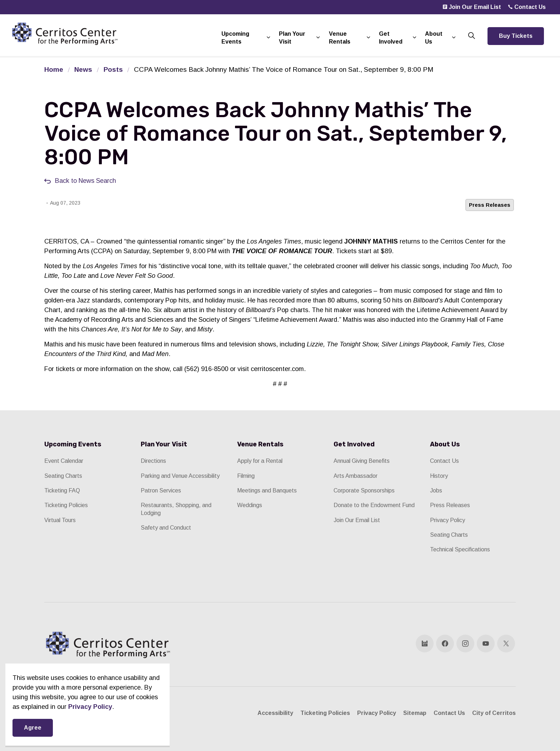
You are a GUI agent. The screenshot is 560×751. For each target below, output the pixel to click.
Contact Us (527, 7)
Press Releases (490, 205)
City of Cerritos (494, 713)
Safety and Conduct (166, 528)
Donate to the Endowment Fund (374, 505)
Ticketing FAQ (62, 490)
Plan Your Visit (292, 38)
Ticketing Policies (66, 505)
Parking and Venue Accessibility (180, 476)
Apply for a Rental (260, 461)
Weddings (250, 505)
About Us (434, 38)
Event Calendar (64, 461)
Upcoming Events (235, 38)
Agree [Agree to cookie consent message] (33, 728)
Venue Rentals (340, 38)
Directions (153, 461)
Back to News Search (86, 181)
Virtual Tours (60, 520)
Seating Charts (63, 476)
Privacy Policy (447, 520)
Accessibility (275, 713)
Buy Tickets (516, 36)
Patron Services (161, 490)
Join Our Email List (472, 7)
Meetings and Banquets (267, 490)
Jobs (436, 490)
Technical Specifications (460, 549)
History (439, 476)
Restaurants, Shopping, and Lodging (176, 509)
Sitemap (415, 713)
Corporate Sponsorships (364, 490)
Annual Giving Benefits (362, 461)
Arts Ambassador (356, 476)
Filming (246, 476)
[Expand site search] (471, 36)
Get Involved (391, 38)
